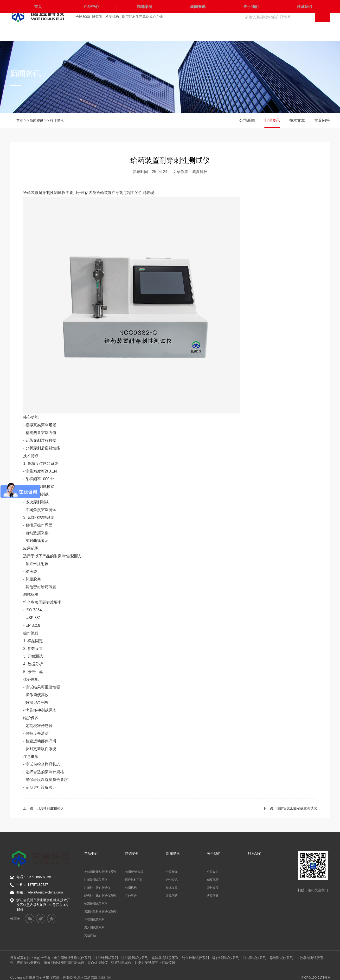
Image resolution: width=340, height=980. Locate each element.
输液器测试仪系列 (96, 899)
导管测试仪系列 (94, 915)
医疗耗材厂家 (134, 875)
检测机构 (131, 883)
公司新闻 (247, 120)
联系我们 (303, 34)
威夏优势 (213, 875)
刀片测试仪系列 (94, 923)
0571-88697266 (39, 877)
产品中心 (90, 34)
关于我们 (250, 34)
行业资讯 (61, 120)
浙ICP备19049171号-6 (313, 973)
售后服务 (213, 891)
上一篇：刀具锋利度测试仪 (46, 808)
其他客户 (131, 891)
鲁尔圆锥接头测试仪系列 (100, 867)
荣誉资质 (213, 883)
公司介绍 (213, 867)
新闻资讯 (197, 34)
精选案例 (143, 34)
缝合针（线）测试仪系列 (100, 891)
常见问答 (322, 120)
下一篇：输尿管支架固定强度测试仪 (286, 808)
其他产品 (90, 931)
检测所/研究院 (134, 867)
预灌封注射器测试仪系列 (100, 907)
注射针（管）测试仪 (97, 883)
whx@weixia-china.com (45, 892)
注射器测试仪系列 (96, 875)
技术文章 (297, 120)
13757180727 (38, 885)
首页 (37, 34)
